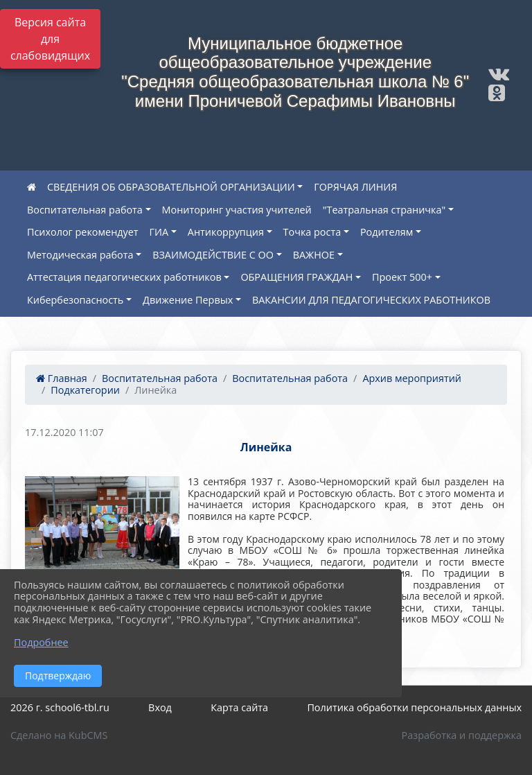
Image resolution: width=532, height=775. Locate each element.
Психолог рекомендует (83, 232)
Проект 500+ (402, 277)
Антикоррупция (226, 232)
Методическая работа (80, 255)
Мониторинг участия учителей (237, 210)
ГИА (159, 232)
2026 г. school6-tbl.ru (60, 707)
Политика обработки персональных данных (414, 707)
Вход (160, 707)
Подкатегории (85, 390)
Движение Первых (188, 300)
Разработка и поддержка (462, 735)
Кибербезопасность (75, 300)
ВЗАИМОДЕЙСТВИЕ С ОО (213, 255)
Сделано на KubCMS (59, 735)
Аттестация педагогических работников (124, 277)
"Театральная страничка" (384, 210)
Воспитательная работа (85, 210)
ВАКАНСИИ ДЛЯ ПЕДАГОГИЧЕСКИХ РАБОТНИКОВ (371, 300)
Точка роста (312, 232)
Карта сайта (239, 707)
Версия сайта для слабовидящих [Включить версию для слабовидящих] (50, 39)
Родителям (387, 232)
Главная (62, 378)
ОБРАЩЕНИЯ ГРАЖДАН (296, 277)
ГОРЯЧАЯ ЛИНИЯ (355, 187)
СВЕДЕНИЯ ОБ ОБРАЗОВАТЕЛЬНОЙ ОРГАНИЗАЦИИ (171, 187)
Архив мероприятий (412, 378)
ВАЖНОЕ (314, 255)
